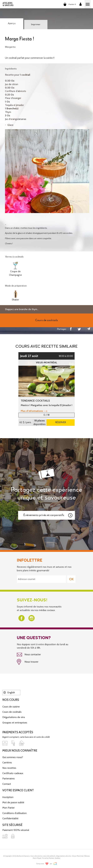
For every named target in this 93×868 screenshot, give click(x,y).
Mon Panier (9, 808)
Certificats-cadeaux (13, 773)
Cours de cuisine (11, 707)
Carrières (7, 762)
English (9, 692)
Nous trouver (28, 662)
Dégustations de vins (14, 717)
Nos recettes (9, 768)
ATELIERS (8, 4)
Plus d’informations (34, 411)
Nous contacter (29, 655)
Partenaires (9, 778)
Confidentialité (10, 818)
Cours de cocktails (12, 712)
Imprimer (36, 25)
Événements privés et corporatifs (48, 515)
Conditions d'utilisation (15, 813)
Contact (7, 784)
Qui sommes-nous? (13, 757)
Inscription (8, 797)
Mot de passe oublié (13, 802)
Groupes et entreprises (15, 723)
